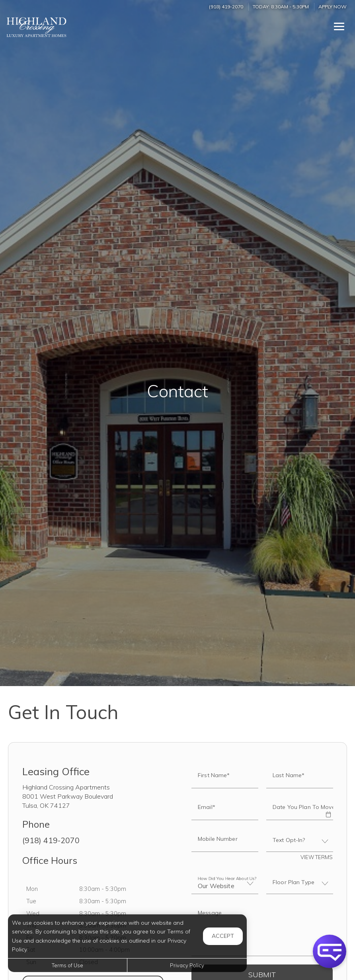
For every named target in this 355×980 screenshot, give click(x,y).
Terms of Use (67, 965)
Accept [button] (223, 936)
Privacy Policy (187, 965)
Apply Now (333, 7)
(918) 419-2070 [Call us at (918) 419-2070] (226, 7)
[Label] (262, 930)
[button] (328, 809)
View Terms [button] (317, 857)
